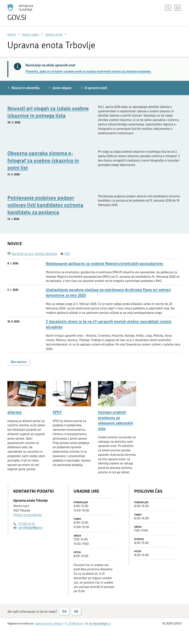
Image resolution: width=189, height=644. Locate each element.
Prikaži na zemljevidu (28, 515)
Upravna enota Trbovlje (49, 624)
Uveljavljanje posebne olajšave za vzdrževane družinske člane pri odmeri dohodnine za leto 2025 (108, 292)
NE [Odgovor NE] (76, 611)
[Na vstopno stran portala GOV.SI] (31, 13)
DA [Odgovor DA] (64, 611)
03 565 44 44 (26, 524)
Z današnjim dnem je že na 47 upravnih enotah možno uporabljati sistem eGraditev (109, 324)
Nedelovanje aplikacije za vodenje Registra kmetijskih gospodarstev (104, 264)
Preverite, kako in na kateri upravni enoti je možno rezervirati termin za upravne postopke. (89, 71)
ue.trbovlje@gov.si (31, 527)
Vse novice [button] (19, 362)
